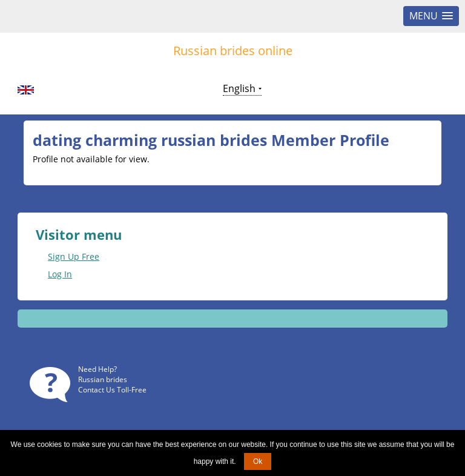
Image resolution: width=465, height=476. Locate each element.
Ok (258, 461)
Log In (60, 274)
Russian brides (103, 379)
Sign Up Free (74, 256)
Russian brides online (233, 51)
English (239, 88)
